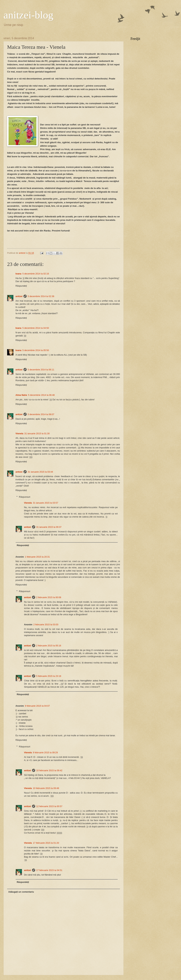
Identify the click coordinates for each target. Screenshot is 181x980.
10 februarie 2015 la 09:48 (46, 788)
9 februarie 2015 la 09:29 (45, 752)
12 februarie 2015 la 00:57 (49, 806)
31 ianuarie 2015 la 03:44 (40, 472)
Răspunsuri (25, 497)
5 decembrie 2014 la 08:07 (41, 414)
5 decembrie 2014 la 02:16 (36, 274)
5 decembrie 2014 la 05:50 (36, 350)
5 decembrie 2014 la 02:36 (41, 296)
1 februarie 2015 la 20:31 (37, 557)
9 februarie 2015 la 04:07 (37, 706)
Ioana (18, 274)
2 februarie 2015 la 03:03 (46, 625)
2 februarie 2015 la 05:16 (49, 646)
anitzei (19, 296)
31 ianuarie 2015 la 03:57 (46, 503)
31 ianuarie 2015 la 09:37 (49, 527)
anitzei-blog (28, 15)
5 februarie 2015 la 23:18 (49, 676)
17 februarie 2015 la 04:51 (49, 870)
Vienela (19, 433)
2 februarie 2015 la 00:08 (49, 597)
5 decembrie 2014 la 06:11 (41, 370)
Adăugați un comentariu (21, 892)
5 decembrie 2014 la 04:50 (36, 328)
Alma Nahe (21, 395)
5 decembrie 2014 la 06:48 (41, 395)
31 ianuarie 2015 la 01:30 (37, 433)
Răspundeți (21, 286)
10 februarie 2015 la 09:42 (49, 770)
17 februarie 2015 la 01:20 (46, 843)
